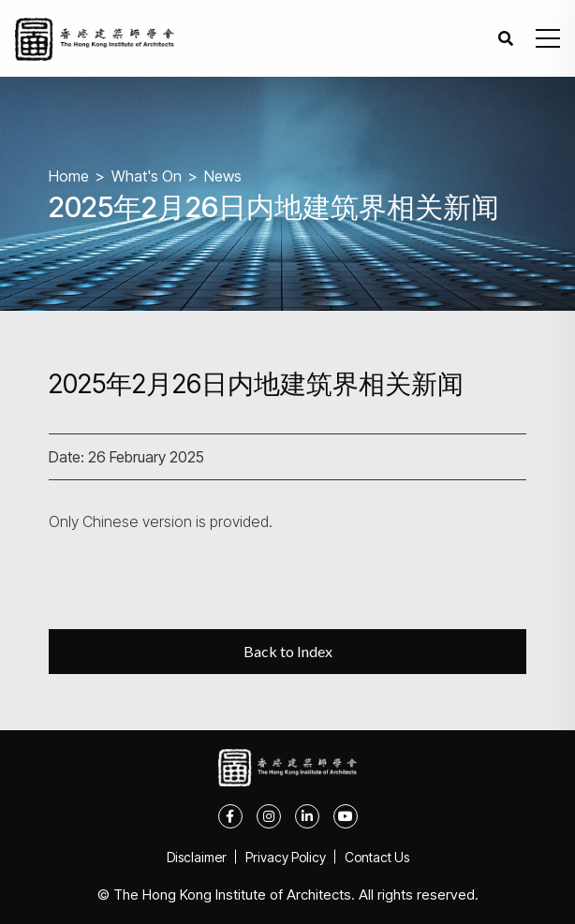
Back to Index (288, 651)
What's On (147, 176)
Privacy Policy (286, 857)
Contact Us (377, 857)
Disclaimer (197, 857)
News (223, 176)
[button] (548, 38)
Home (69, 176)
